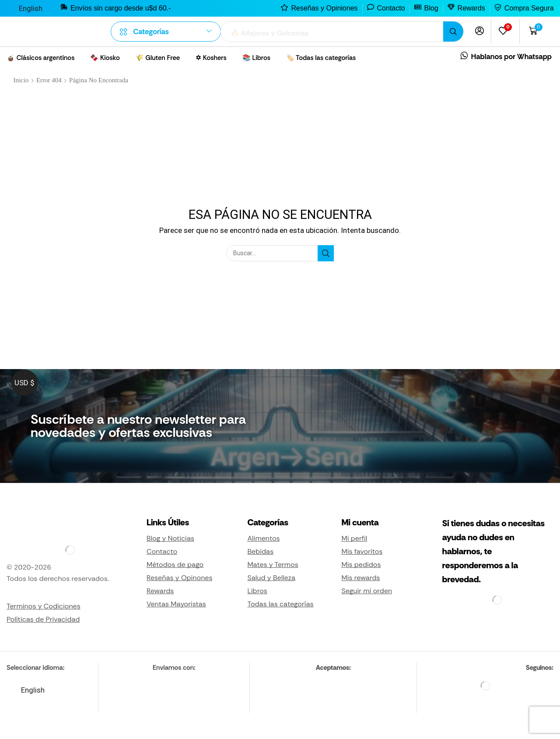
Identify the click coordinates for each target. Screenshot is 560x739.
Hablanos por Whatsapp (511, 56)
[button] (479, 31)
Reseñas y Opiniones (324, 8)
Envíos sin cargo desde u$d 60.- (121, 8)
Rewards (471, 8)
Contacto (391, 8)
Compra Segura (529, 8)
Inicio (21, 80)
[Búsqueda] (453, 32)
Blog (431, 8)
